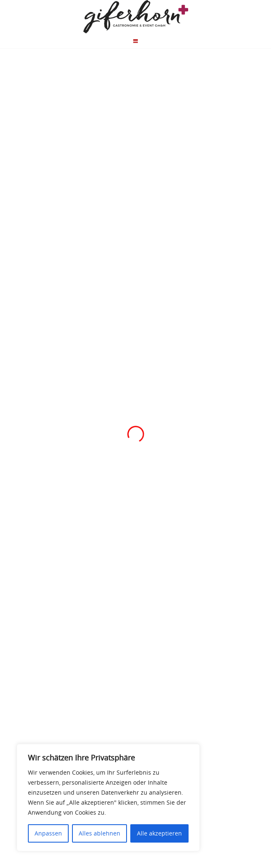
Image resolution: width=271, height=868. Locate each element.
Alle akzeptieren (159, 833)
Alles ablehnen (99, 833)
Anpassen (48, 833)
